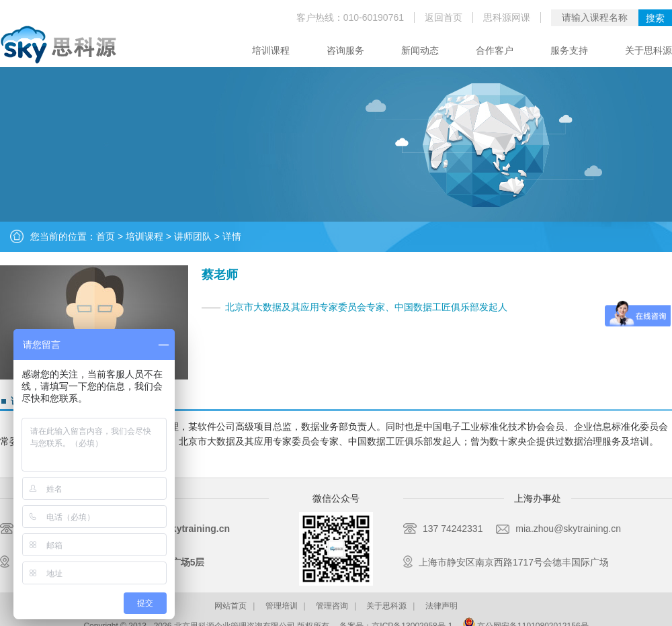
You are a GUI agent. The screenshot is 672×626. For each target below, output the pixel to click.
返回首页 (444, 17)
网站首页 (230, 606)
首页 (106, 236)
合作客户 (495, 50)
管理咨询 (332, 606)
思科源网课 (507, 17)
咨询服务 (345, 50)
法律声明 (442, 606)
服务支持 (569, 50)
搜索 (655, 18)
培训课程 (271, 50)
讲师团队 (193, 236)
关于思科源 (648, 50)
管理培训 (282, 606)
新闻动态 (420, 50)
